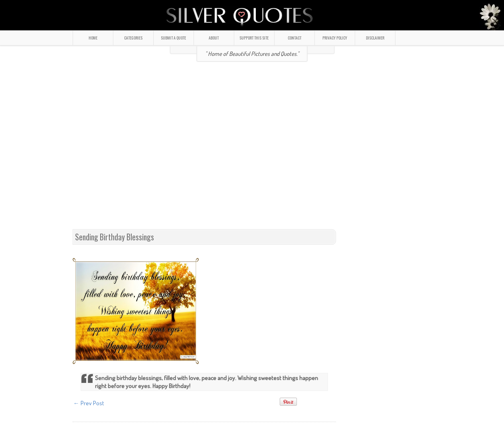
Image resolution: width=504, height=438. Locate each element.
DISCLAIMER (375, 38)
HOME (93, 38)
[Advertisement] (148, 149)
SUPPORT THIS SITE (254, 38)
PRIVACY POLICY (335, 38)
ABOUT (214, 38)
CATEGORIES (133, 38)
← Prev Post (89, 403)
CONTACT (294, 38)
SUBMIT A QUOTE (173, 38)
